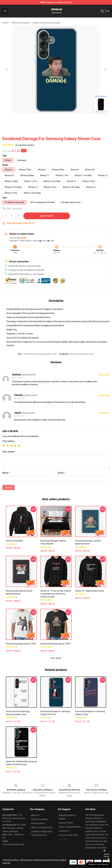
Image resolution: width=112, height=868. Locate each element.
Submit (8, 487)
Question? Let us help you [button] (98, 864)
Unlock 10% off (107, 855)
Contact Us (64, 831)
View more (56, 658)
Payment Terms (66, 823)
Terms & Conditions (40, 819)
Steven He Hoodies (14, 541)
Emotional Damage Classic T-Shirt (21, 644)
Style (5, 198)
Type (5, 156)
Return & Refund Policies (70, 827)
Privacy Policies (38, 823)
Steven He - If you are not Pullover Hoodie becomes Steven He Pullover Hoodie (56, 594)
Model (5, 165)
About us (35, 815)
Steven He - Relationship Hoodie (89, 591)
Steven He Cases (20, 23)
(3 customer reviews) (25, 145)
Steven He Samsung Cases (46, 23)
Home (5, 23)
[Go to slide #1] (48, 120)
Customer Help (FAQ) (68, 835)
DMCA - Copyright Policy (42, 827)
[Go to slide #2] (64, 120)
